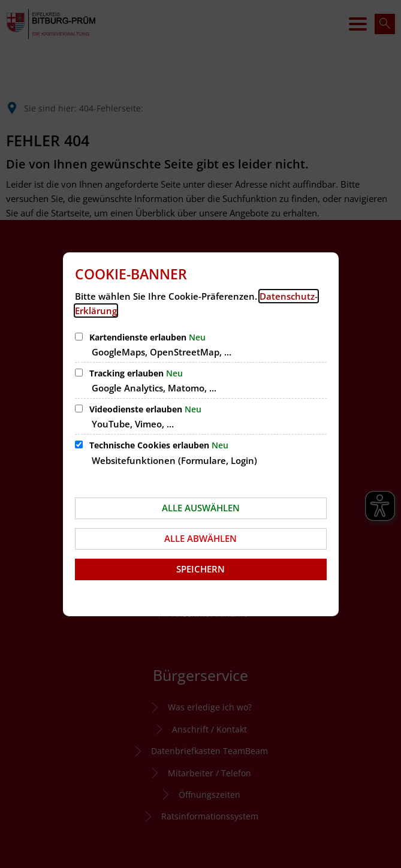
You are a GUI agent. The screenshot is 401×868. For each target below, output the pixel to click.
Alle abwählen (200, 538)
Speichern (200, 569)
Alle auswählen (201, 508)
